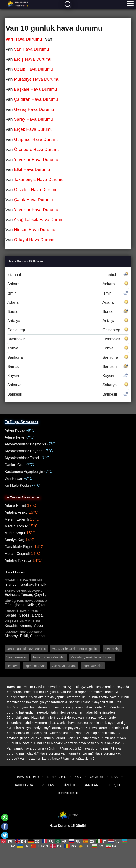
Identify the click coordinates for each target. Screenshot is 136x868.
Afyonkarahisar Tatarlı (22, 458)
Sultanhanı (39, 636)
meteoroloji (112, 649)
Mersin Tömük (16, 526)
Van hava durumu (64, 666)
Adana (68, 302)
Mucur (38, 626)
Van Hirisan (14, 479)
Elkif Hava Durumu (32, 169)
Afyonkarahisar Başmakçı (25, 444)
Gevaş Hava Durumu (34, 109)
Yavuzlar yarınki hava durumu (92, 657)
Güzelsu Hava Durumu (36, 190)
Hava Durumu (27, 777)
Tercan (26, 595)
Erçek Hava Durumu (34, 129)
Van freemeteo (17, 657)
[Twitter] (5, 835)
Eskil (24, 636)
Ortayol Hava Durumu (35, 240)
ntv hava (12, 666)
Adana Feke (14, 437)
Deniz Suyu (57, 777)
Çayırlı (39, 595)
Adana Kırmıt (15, 506)
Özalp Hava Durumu (34, 69)
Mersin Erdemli (17, 519)
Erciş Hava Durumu (33, 59)
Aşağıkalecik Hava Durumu (40, 220)
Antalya (68, 321)
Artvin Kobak (15, 430)
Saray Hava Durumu (34, 119)
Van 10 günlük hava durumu (26, 649)
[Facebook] (5, 826)
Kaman (25, 626)
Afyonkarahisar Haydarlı (24, 451)
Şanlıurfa (68, 357)
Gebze (24, 615)
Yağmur (96, 777)
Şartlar (91, 785)
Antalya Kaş (14, 540)
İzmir (68, 293)
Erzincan (12, 595)
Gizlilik (69, 785)
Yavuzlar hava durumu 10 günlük (75, 649)
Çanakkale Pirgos (19, 547)
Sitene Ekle (68, 793)
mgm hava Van (35, 666)
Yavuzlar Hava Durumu (36, 160)
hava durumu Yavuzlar (49, 657)
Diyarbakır (68, 339)
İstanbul (68, 275)
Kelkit (31, 605)
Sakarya (68, 385)
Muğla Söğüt (15, 533)
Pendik (41, 584)
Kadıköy (26, 584)
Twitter (53, 733)
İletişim (113, 785)
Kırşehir (11, 626)
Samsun (68, 367)
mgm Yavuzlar (93, 666)
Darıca (37, 615)
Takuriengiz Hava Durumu (39, 180)
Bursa (68, 312)
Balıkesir (68, 394)
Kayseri (68, 376)
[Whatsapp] (5, 817)
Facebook (40, 733)
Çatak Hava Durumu (34, 200)
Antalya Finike (16, 512)
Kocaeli (10, 615)
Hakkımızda (24, 785)
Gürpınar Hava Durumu (37, 139)
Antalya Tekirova (18, 561)
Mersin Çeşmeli (17, 554)
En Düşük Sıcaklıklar (21, 422)
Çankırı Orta (14, 465)
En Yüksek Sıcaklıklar (22, 497)
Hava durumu (17, 4)
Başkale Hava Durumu (36, 89)
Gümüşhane (14, 605)
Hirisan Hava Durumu (35, 230)
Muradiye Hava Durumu (37, 79)
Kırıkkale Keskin (18, 485)
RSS (115, 777)
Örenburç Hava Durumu (37, 150)
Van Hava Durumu (24, 39)
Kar (78, 777)
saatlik (74, 702)
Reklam (48, 785)
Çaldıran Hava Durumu (36, 99)
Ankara (68, 284)
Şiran (42, 605)
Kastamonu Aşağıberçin (24, 472)
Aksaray (11, 636)
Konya (68, 348)
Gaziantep (68, 330)
